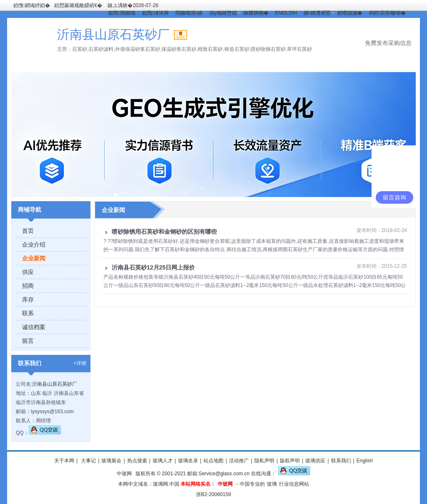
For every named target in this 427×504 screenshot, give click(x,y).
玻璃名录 (188, 461)
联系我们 (341, 461)
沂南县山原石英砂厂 (55, 384)
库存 (28, 299)
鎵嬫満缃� (256, 13)
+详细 (80, 363)
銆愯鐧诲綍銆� (32, 5)
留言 (28, 341)
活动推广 (239, 461)
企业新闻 (34, 258)
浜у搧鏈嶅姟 (223, 13)
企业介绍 (34, 245)
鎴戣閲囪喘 (122, 13)
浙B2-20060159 (213, 494)
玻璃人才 (163, 461)
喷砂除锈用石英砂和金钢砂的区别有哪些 (164, 232)
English (365, 461)
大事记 (88, 461)
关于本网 (64, 461)
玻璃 (272, 484)
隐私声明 (264, 461)
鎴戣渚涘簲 (156, 13)
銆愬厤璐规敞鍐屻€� (78, 5)
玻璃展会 (111, 461)
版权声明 (290, 461)
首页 (28, 231)
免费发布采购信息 (388, 43)
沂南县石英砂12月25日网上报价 (153, 267)
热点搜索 (137, 461)
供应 (28, 272)
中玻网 (124, 474)
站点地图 (213, 461)
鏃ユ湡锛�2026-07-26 (133, 5)
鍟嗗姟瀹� (350, 13)
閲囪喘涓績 (189, 13)
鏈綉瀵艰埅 (317, 13)
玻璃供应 (315, 461)
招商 (28, 286)
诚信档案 (34, 327)
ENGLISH (286, 13)
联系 (28, 313)
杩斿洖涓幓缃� (387, 13)
